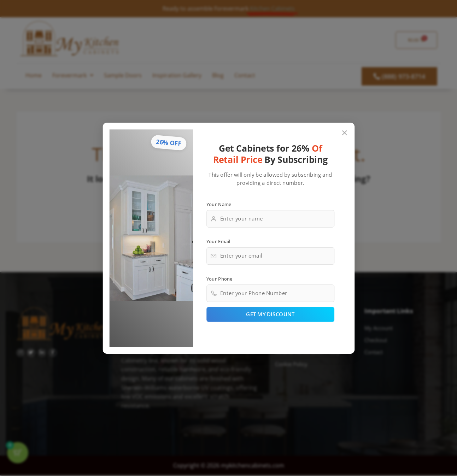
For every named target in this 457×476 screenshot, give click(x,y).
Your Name (219, 203)
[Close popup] (344, 132)
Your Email (218, 241)
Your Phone (219, 279)
